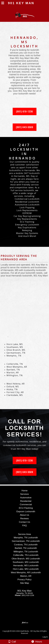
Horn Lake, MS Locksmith (26, 569)
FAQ (24, 525)
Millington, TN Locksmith (26, 552)
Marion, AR (26, 576)
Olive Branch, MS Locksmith (26, 559)
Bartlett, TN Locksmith (26, 548)
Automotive (26, 498)
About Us (24, 515)
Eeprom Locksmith (26, 511)
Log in (45, 637)
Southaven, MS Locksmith (26, 562)
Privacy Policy (24, 579)
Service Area (25, 534)
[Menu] (3, 3)
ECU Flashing (26, 508)
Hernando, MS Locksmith (26, 565)
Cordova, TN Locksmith (26, 545)
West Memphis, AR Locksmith (26, 572)
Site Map (24, 583)
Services (24, 494)
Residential (26, 501)
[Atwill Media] (27, 628)
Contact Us (24, 522)
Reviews (24, 518)
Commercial (26, 504)
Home (24, 491)
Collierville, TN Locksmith (26, 555)
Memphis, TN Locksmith (26, 538)
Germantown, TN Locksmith (26, 541)
